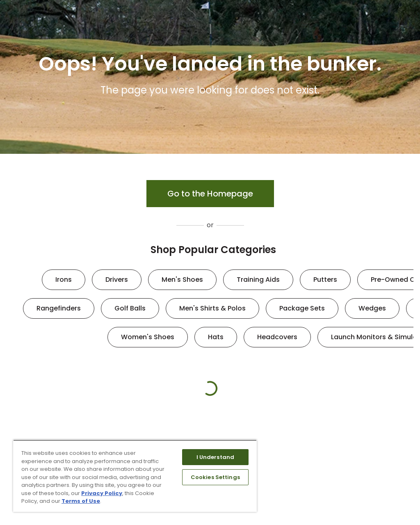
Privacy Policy (102, 493)
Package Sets (302, 308)
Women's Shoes (148, 337)
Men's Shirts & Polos (212, 308)
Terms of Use (81, 501)
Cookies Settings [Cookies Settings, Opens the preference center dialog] (215, 477)
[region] (135, 476)
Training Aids (258, 280)
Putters (325, 280)
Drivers (117, 280)
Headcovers (277, 337)
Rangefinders (59, 308)
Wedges (372, 308)
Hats (216, 337)
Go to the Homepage (210, 194)
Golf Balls (130, 308)
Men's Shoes (182, 280)
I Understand (216, 457)
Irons (64, 280)
